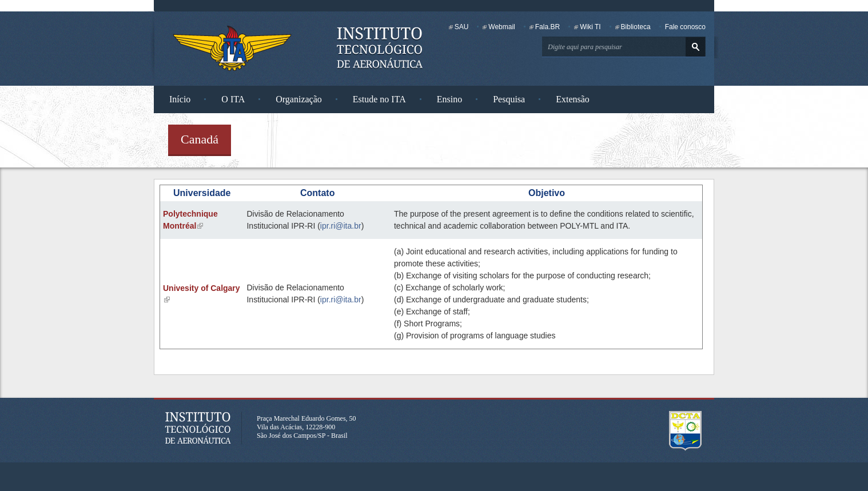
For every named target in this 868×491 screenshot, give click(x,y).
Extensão (573, 99)
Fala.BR (548, 27)
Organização (299, 99)
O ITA (233, 99)
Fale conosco (685, 27)
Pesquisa (509, 99)
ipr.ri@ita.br (341, 226)
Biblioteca (636, 27)
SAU (462, 27)
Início (180, 99)
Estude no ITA (379, 99)
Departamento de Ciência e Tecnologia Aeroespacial (686, 431)
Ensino (449, 99)
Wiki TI (590, 27)
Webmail (501, 27)
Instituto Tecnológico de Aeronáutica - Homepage (232, 48)
